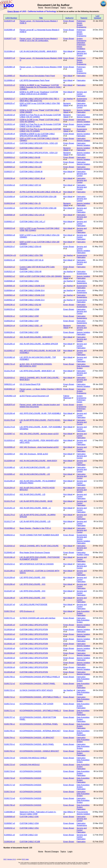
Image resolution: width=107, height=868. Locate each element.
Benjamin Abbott (67, 104)
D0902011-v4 (10, 384)
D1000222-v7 (10, 148)
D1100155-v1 (10, 143)
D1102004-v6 (10, 461)
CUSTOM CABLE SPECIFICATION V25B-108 (38, 208)
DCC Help (25, 859)
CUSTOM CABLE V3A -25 (30, 203)
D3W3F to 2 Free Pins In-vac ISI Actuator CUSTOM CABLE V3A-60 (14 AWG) (40, 125)
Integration (81, 43)
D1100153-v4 (10, 139)
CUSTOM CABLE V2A (29, 835)
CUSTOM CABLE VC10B (30, 842)
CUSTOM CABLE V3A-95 (30, 157)
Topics (63, 8)
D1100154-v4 (10, 120)
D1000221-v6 (10, 162)
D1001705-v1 (10, 731)
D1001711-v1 (10, 711)
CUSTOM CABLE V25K (29, 817)
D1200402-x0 (10, 553)
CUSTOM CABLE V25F (29, 332)
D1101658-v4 (10, 197)
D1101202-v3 (10, 337)
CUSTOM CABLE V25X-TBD (31, 255)
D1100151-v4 (10, 124)
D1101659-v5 (10, 208)
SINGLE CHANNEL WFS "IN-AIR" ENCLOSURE (39, 546)
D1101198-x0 (10, 598)
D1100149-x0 (10, 672)
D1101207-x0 (10, 591)
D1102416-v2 (10, 546)
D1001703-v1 (10, 744)
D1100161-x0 (10, 644)
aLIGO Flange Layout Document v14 (34, 396)
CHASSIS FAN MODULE (30, 765)
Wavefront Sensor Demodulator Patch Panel (37, 76)
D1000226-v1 (10, 332)
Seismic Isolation (83, 110)
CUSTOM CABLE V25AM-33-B (32, 286)
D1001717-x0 (10, 785)
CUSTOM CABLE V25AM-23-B (32, 295)
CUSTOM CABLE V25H (29, 823)
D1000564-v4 (10, 290)
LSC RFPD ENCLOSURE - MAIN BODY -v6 (37, 371)
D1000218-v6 (10, 203)
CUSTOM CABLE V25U (29, 828)
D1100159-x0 (10, 653)
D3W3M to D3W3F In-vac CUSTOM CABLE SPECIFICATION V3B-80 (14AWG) (37, 135)
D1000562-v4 (10, 300)
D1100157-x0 (10, 663)
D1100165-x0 (10, 625)
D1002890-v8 (10, 30)
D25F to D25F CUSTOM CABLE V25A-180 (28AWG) (41, 276)
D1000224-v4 (10, 326)
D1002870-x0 (10, 405)
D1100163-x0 (10, 634)
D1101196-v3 (10, 557)
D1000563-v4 (10, 295)
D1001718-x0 (10, 778)
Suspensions (82, 99)
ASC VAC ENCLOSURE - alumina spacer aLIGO (39, 434)
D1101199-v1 (10, 571)
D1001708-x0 (10, 805)
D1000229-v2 (10, 321)
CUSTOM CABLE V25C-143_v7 (32, 222)
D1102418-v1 (10, 378)
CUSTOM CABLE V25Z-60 (30, 305)
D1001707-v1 (10, 717)
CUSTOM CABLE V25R (29, 316)
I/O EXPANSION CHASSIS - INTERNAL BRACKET (40, 731)
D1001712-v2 (10, 684)
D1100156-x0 (10, 667)
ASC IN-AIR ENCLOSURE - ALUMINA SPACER (39, 344)
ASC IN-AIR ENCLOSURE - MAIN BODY (36, 337)
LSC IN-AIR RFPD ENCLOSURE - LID (35, 521)
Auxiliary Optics (83, 555)
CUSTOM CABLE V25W (29, 309)
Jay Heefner (68, 99)
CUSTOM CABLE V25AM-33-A (32, 290)
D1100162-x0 (10, 639)
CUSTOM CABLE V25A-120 (31, 148)
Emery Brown (13, 11)
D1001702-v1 (10, 751)
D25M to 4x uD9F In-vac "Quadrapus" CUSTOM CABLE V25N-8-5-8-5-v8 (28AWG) (39, 93)
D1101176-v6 (10, 371)
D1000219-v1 (10, 535)
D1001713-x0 (10, 798)
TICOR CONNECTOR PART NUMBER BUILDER (39, 535)
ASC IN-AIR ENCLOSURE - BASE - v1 (35, 508)
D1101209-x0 (10, 578)
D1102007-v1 (10, 434)
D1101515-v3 (10, 85)
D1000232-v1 (10, 828)
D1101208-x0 (10, 584)
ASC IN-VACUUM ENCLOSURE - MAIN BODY (38, 461)
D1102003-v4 (10, 454)
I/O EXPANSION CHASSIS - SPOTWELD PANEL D (40, 711)
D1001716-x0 (10, 792)
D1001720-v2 (10, 611)
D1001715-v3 (10, 364)
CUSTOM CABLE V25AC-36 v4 (32, 178)
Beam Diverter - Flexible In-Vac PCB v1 (35, 528)
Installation (81, 49)
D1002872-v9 (10, 58)
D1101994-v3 (10, 51)
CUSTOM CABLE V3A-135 (30, 167)
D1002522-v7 (10, 99)
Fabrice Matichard (67, 397)
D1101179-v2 (10, 515)
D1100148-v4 (10, 134)
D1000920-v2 (10, 167)
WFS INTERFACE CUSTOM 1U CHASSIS (37, 564)
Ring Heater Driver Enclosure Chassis (35, 553)
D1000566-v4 (10, 281)
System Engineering (81, 26)
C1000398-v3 (10, 812)
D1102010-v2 (10, 440)
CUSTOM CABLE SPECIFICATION (34, 625)
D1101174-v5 (10, 427)
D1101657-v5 (10, 242)
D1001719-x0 (10, 771)
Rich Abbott (68, 51)
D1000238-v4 (10, 178)
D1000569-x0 (10, 817)
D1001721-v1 (10, 618)
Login (70, 8)
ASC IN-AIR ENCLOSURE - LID (32, 494)
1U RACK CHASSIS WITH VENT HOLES (36, 690)
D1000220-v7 (10, 247)
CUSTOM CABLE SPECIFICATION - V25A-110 (39, 153)
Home (41, 8)
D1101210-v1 (10, 564)
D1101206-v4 (10, 481)
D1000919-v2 (10, 157)
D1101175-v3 (10, 501)
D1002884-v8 (10, 67)
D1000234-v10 (10, 255)
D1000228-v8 (10, 92)
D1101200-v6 (10, 413)
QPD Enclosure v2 (27, 611)
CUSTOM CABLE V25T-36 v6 (32, 260)
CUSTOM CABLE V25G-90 (31, 272)
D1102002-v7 (10, 351)
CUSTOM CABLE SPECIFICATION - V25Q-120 (39, 143)
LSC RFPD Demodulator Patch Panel (35, 80)
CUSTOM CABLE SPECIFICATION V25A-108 (38, 197)
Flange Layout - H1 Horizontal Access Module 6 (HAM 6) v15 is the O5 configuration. (39, 40)
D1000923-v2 (10, 276)
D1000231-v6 (10, 260)
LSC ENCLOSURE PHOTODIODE (33, 605)
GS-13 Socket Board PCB (30, 384)
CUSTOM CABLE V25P (29, 321)
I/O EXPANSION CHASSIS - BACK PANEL (37, 744)
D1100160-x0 (10, 648)
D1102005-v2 (10, 474)
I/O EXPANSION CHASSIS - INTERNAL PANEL (39, 724)
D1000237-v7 (10, 172)
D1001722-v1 (10, 690)
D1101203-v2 (10, 494)
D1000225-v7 (10, 103)
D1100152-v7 (10, 153)
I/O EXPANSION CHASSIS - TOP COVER (36, 704)
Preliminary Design (81, 22)
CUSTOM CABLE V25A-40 (30, 247)
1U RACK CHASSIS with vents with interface (37, 618)
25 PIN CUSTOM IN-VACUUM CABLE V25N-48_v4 (40, 192)
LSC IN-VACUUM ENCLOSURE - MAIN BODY (38, 51)
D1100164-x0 (10, 630)
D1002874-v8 (10, 21)
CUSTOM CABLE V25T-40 (30, 185)
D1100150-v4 (10, 115)
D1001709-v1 (10, 677)
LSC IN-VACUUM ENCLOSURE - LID (35, 467)
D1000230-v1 (10, 316)
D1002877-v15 (10, 39)
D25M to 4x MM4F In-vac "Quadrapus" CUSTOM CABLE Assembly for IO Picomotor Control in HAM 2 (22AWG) (41, 87)
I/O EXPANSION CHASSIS (30, 771)
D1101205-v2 (10, 344)
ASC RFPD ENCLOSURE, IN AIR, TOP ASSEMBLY (40, 413)
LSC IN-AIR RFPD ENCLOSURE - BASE (36, 501)
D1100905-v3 (10, 76)
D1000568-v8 (10, 215)
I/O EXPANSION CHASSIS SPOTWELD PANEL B (40, 677)
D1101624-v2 (10, 267)
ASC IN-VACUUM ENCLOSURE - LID (35, 474)
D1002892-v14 (10, 396)
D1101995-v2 (10, 467)
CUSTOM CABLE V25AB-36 (31, 172)
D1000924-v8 (10, 235)
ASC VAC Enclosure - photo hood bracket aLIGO (39, 447)
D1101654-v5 (10, 185)
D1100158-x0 (10, 658)
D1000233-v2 (10, 309)
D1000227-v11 (10, 110)
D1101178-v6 (10, 420)
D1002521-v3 (10, 272)
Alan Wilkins (68, 812)
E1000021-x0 (9, 835)
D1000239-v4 (10, 192)
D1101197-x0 (10, 605)
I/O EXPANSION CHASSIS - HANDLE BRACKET (39, 751)
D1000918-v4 (10, 129)
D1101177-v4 (10, 521)
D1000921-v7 (10, 222)
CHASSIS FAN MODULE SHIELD (33, 758)
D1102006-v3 (10, 447)
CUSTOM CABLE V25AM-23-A (32, 300)
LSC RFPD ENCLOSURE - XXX (32, 578)
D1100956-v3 (10, 80)
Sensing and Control (82, 54)
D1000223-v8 (10, 228)
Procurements (82, 812)
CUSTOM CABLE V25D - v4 (31, 326)
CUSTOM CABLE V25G (29, 281)
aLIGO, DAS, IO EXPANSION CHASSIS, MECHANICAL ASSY (36, 365)
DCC (5, 859)
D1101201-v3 (10, 508)
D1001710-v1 (10, 697)
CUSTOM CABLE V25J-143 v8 (32, 215)
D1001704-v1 (10, 738)
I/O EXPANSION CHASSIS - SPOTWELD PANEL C (40, 697)
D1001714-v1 (10, 704)
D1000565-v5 (10, 286)
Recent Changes (52, 8)
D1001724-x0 (10, 758)
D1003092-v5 (10, 389)
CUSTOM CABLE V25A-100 (31, 162)
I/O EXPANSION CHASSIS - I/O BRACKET (37, 738)
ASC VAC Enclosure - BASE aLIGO (34, 454)
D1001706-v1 (10, 724)
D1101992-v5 (10, 357)
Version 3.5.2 (12, 859)
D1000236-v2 (10, 305)
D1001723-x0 (10, 765)
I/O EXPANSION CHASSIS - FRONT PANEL (37, 684)
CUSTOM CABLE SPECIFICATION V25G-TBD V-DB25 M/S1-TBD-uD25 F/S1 (39, 100)
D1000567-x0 (10, 823)
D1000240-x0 (10, 842)
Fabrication (81, 51)
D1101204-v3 (10, 488)
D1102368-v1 (10, 528)
